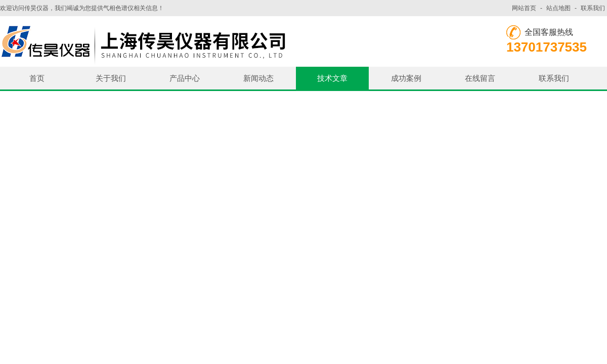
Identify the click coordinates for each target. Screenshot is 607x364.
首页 (37, 78)
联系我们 (593, 8)
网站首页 (524, 8)
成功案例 (406, 78)
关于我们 (111, 78)
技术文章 (332, 78)
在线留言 (480, 78)
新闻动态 (258, 78)
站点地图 (558, 8)
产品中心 (185, 78)
